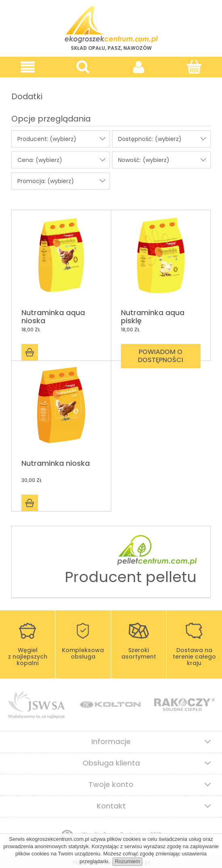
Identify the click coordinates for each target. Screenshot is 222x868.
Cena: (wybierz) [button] (40, 160)
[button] (28, 67)
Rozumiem (127, 861)
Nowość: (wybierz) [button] (144, 160)
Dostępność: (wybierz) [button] (150, 139)
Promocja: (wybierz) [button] (46, 181)
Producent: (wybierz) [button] (47, 139)
